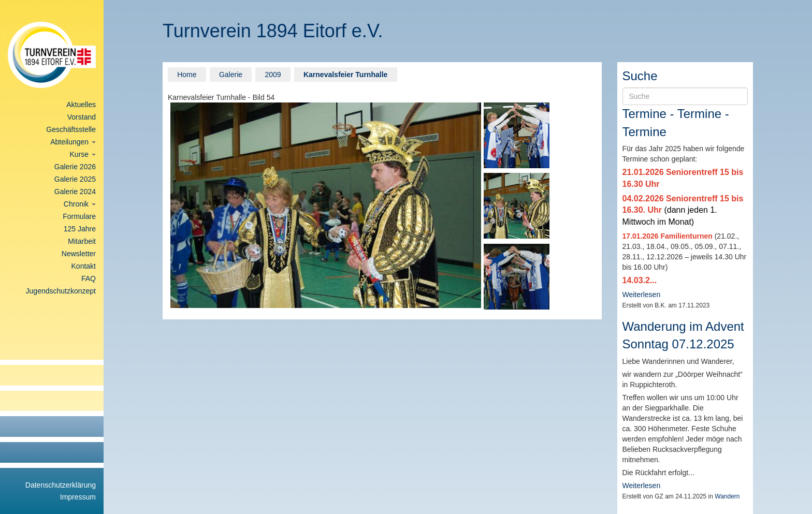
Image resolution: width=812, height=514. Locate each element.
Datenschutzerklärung (61, 485)
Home (187, 75)
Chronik (80, 204)
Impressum (78, 497)
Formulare (79, 216)
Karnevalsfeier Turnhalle (345, 75)
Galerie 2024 (75, 192)
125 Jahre (80, 229)
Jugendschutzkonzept (61, 291)
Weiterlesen (642, 295)
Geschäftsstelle (71, 129)
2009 (273, 75)
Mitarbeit (82, 241)
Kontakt (84, 266)
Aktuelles (81, 105)
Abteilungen (73, 142)
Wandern (727, 496)
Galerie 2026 (75, 167)
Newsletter (79, 254)
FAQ (89, 278)
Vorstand (82, 117)
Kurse (83, 154)
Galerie (231, 75)
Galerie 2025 (75, 179)
